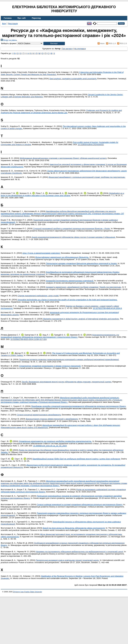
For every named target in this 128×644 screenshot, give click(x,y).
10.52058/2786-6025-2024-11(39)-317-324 (28, 339)
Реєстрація (13, 24)
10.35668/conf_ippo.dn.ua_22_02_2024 (50, 446)
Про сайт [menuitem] (22, 18)
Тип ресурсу (67, 49)
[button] (54, 43)
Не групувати (80, 49)
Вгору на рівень (9, 40)
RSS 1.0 (110, 43)
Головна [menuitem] (8, 18)
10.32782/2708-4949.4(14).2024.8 (107, 308)
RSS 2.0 (121, 43)
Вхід (4, 24)
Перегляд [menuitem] (36, 18)
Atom (101, 43)
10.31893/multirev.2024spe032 (91, 145)
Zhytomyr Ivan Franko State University (28, 592)
